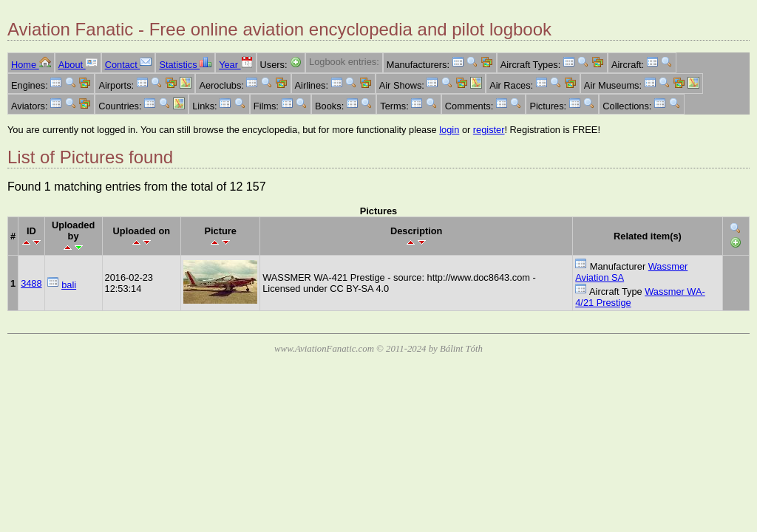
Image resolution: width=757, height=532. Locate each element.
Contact (129, 65)
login (449, 130)
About (78, 65)
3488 (31, 283)
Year (235, 65)
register (489, 130)
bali (69, 285)
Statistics (185, 65)
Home (31, 65)
